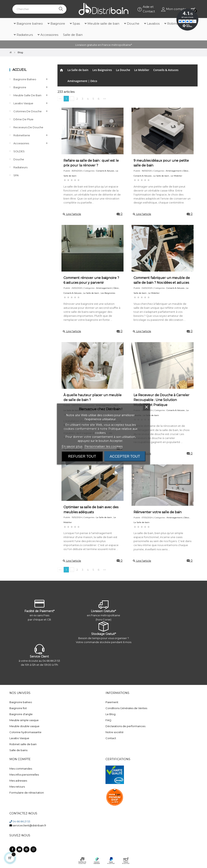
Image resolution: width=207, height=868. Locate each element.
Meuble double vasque (24, 726)
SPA (16, 175)
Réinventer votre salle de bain (158, 512)
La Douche (123, 70)
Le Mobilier (142, 70)
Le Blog (111, 714)
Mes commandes (21, 769)
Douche (19, 159)
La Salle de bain (78, 70)
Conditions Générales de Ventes (126, 708)
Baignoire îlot (18, 708)
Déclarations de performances (125, 726)
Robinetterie (22, 135)
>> (105, 99)
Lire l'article (72, 214)
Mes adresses (18, 781)
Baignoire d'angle (21, 714)
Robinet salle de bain (23, 744)
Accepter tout (125, 456)
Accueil (19, 70)
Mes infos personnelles (24, 775)
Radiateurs (20, 167)
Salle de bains (18, 750)
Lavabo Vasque (23, 103)
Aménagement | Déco (82, 81)
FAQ (108, 720)
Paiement (112, 702)
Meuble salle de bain (27, 95)
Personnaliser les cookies (103, 446)
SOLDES (19, 151)
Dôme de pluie (23, 119)
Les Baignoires (102, 70)
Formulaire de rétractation (27, 793)
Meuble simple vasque (24, 720)
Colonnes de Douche (28, 111)
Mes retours (17, 787)
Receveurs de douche (28, 127)
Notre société (115, 732)
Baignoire (20, 87)
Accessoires (21, 143)
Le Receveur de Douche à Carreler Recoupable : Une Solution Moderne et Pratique (161, 400)
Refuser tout (82, 456)
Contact (111, 738)
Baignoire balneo (25, 79)
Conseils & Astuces (166, 70)
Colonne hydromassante (25, 732)
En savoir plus (72, 446)
